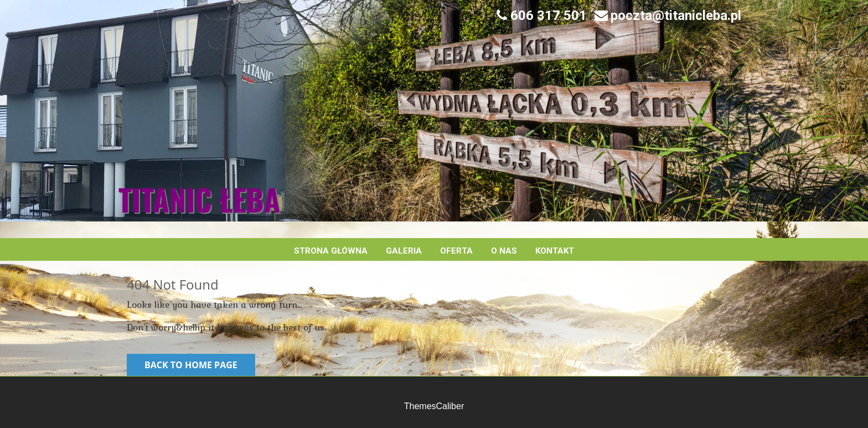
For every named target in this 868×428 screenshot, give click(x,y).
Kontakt (555, 251)
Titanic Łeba (199, 199)
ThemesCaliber (434, 406)
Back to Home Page (191, 365)
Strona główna (331, 251)
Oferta (456, 251)
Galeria (404, 251)
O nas (504, 251)
